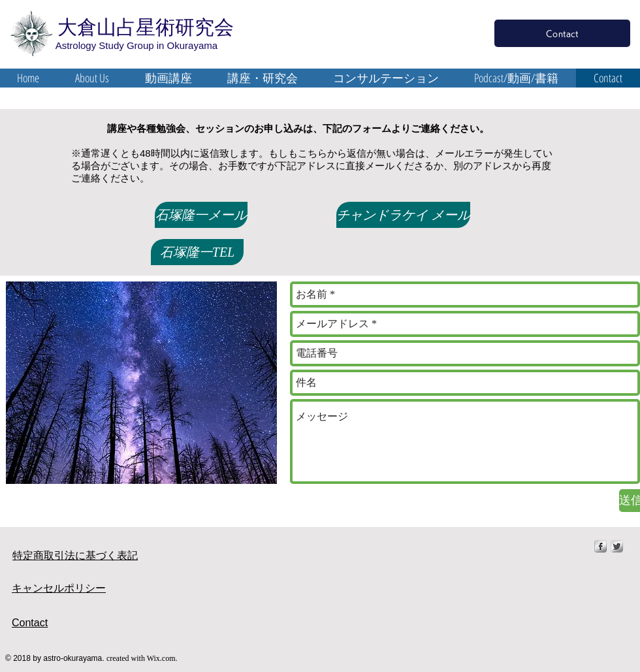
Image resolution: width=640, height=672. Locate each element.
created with (127, 658)
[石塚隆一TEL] (197, 252)
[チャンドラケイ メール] (403, 215)
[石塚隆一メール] (201, 215)
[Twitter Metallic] (617, 546)
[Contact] (562, 33)
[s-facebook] (600, 546)
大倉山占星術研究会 (143, 27)
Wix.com (161, 658)
